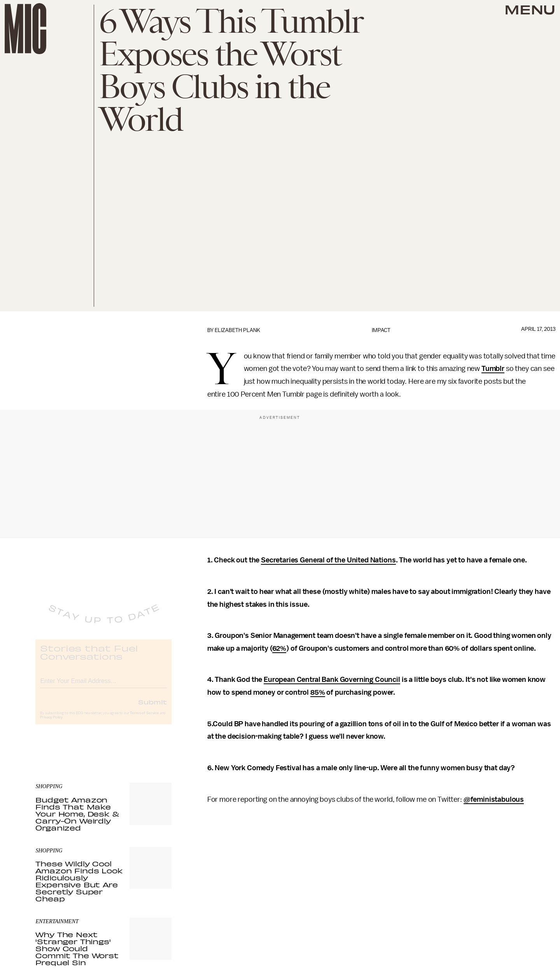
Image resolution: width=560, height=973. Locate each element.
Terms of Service (144, 719)
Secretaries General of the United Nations (328, 560)
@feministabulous (494, 799)
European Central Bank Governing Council (332, 680)
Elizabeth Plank (237, 330)
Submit (152, 708)
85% (318, 692)
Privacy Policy (51, 724)
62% (279, 648)
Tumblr (493, 369)
